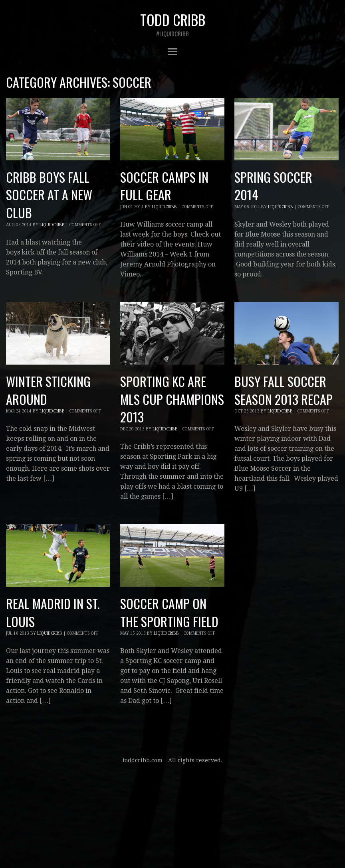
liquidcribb (52, 225)
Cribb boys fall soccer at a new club (49, 195)
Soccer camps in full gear (164, 186)
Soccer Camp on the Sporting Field (169, 612)
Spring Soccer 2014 (273, 186)
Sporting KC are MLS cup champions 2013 (172, 399)
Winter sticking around (48, 390)
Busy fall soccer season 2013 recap (284, 390)
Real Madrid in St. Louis (53, 612)
